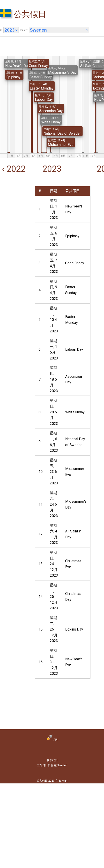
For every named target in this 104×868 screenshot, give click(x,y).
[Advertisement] (14, 200)
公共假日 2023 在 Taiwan (52, 781)
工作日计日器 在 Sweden (52, 765)
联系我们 (52, 760)
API (52, 740)
